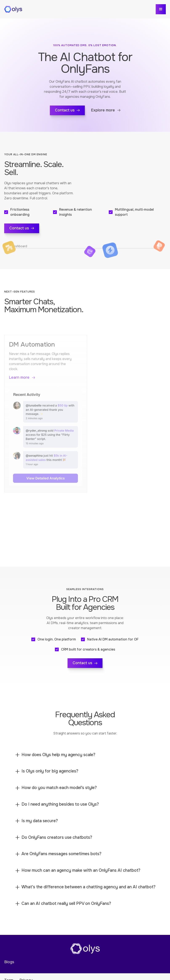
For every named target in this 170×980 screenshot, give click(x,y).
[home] (13, 9)
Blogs (9, 964)
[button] (161, 9)
